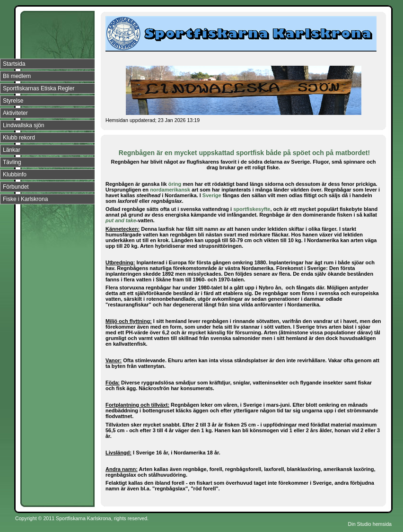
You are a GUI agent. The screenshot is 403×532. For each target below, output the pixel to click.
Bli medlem (17, 76)
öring (175, 184)
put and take (121, 220)
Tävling (12, 162)
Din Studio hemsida (370, 524)
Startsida (14, 64)
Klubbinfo (15, 174)
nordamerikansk (170, 190)
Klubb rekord (19, 138)
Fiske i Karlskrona (25, 199)
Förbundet (16, 187)
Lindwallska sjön (23, 125)
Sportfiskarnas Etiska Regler (39, 88)
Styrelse (13, 101)
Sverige (212, 195)
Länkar (12, 150)
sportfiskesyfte (252, 209)
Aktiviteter (15, 113)
